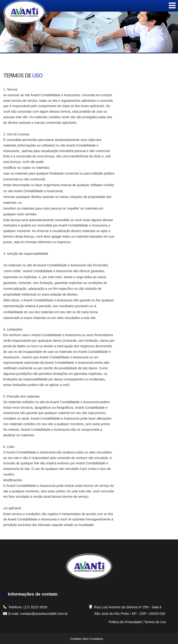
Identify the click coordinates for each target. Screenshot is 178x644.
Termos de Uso (155, 622)
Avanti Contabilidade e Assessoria (55, 95)
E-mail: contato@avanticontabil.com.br (38, 614)
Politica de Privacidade (126, 622)
